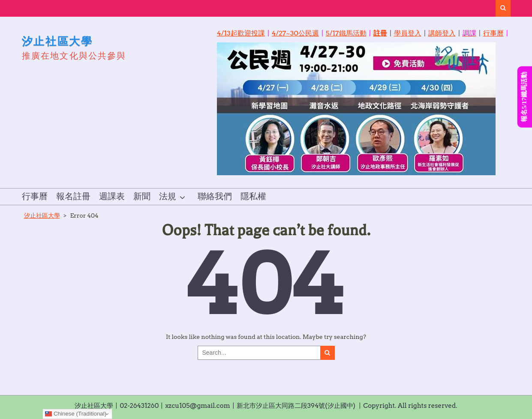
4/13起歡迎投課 (241, 33)
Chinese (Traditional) (76, 414)
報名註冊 (73, 197)
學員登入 (408, 33)
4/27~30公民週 (295, 33)
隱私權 (253, 197)
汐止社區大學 (57, 41)
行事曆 (493, 33)
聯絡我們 (215, 197)
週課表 (112, 197)
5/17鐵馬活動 (346, 33)
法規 (168, 197)
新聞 (142, 197)
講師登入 (442, 33)
